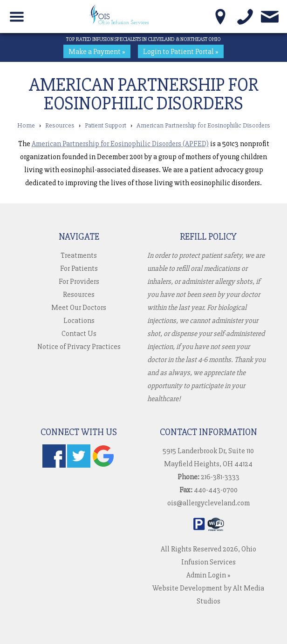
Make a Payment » (97, 52)
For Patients (79, 268)
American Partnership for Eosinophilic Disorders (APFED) (120, 144)
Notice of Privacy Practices (79, 347)
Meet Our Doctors (79, 308)
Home (26, 125)
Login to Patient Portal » (181, 52)
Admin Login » (208, 575)
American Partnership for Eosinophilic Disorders (203, 125)
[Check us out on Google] (103, 465)
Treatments (79, 255)
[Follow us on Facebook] (54, 465)
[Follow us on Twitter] (79, 465)
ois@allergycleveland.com (208, 503)
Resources (60, 125)
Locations (79, 321)
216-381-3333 (220, 477)
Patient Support (106, 125)
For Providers (79, 282)
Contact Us (79, 334)
